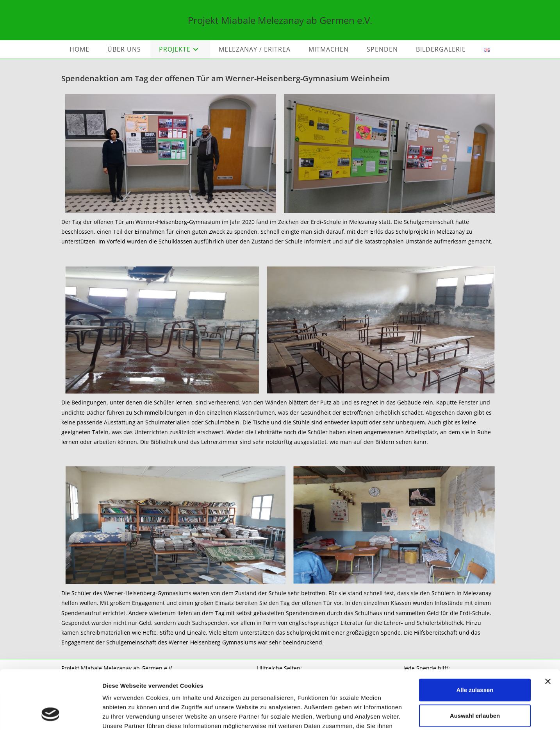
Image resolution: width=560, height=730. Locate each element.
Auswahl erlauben (475, 663)
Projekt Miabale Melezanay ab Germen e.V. (280, 20)
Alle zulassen (475, 638)
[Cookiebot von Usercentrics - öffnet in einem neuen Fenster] (51, 715)
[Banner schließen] (548, 629)
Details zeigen (415, 715)
